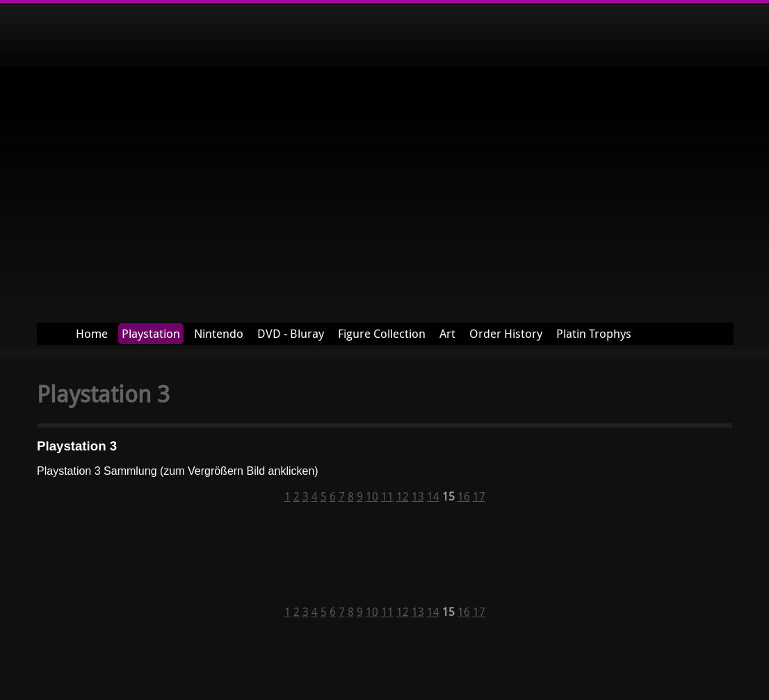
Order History (506, 333)
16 (464, 496)
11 (387, 496)
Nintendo (219, 333)
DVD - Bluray (291, 333)
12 (403, 496)
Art (447, 333)
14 (433, 496)
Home (92, 333)
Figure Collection (382, 333)
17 (479, 496)
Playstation (151, 333)
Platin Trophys (594, 333)
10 (372, 496)
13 (418, 496)
